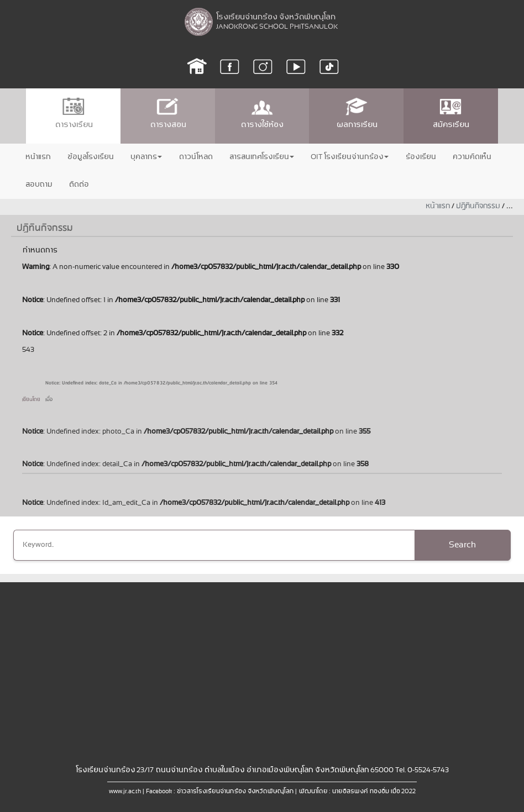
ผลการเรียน (357, 114)
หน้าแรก (38, 157)
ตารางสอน (168, 114)
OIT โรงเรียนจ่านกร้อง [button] (350, 157)
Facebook (159, 792)
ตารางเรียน (74, 114)
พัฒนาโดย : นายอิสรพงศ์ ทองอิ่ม (344, 792)
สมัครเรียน (450, 114)
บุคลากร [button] (146, 157)
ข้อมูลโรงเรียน (90, 157)
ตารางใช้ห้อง (262, 114)
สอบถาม (38, 185)
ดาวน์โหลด (195, 157)
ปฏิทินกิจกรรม (478, 206)
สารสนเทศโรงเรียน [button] (261, 157)
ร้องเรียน (420, 157)
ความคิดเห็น (471, 157)
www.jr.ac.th (125, 792)
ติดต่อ (78, 185)
